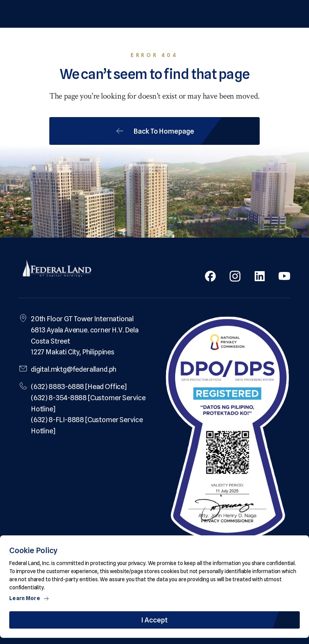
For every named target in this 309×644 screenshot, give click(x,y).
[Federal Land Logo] (57, 269)
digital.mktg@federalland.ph (74, 369)
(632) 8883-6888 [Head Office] (79, 387)
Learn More (29, 598)
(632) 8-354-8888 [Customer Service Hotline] (88, 403)
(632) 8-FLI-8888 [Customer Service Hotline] (87, 425)
